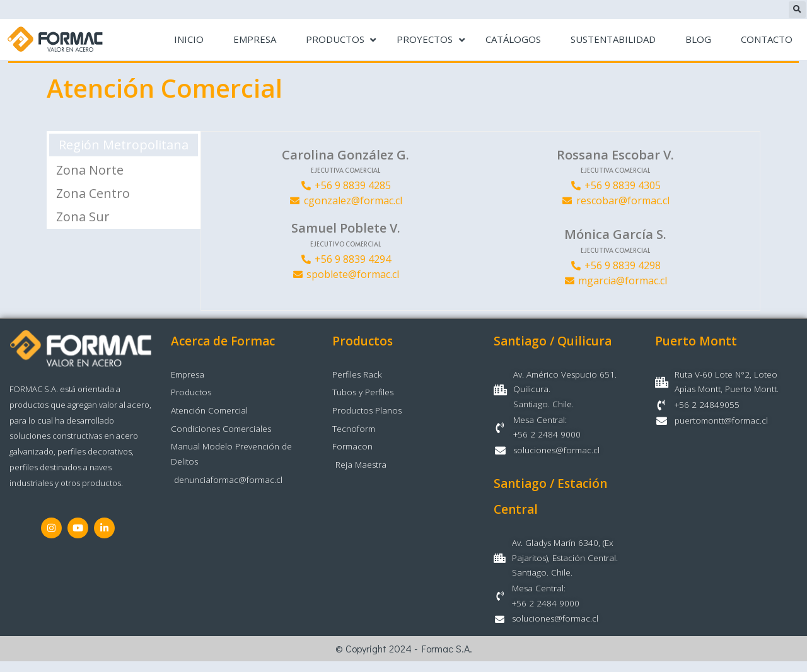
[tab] (124, 145)
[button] (797, 10)
